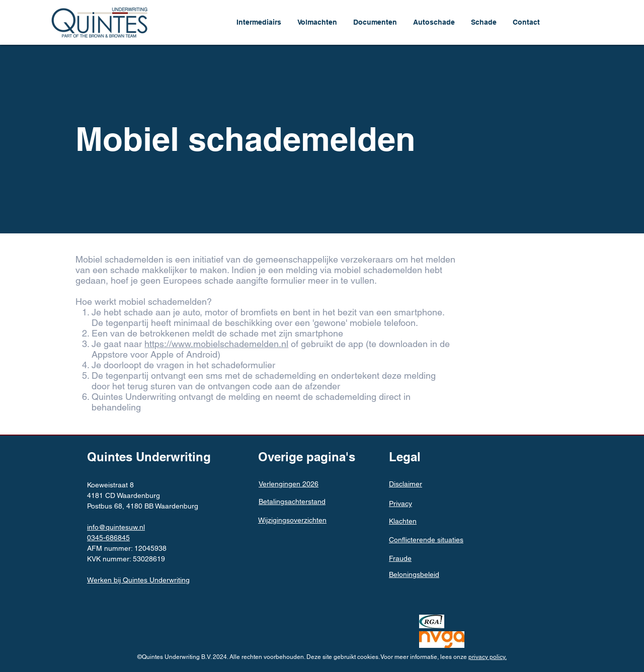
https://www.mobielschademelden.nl (216, 344)
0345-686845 (108, 538)
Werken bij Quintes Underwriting (138, 580)
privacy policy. (488, 657)
